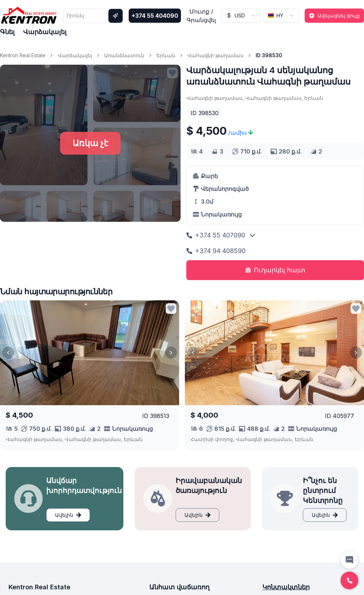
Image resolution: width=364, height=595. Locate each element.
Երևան (166, 55)
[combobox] (241, 16)
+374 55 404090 (155, 16)
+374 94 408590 (216, 251)
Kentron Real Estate (23, 55)
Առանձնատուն (124, 55)
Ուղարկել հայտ (275, 270)
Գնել (7, 32)
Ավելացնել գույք (334, 15)
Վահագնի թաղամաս (215, 55)
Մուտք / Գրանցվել (201, 16)
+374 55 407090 (216, 235)
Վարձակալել (45, 32)
